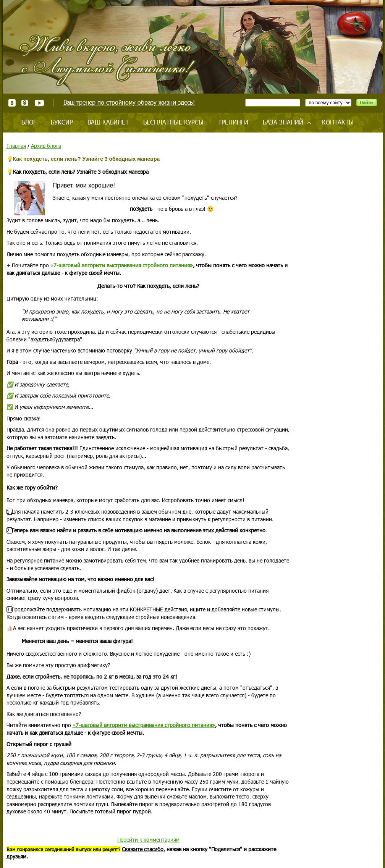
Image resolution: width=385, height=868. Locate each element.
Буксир (62, 122)
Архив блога (46, 146)
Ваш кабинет (108, 122)
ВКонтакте (12, 103)
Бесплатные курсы (173, 122)
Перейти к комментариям (148, 840)
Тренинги (233, 122)
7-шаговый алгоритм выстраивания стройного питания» (123, 265)
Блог (29, 122)
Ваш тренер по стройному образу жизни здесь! (129, 102)
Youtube (39, 103)
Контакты (338, 122)
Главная (16, 146)
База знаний (283, 122)
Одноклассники (25, 103)
